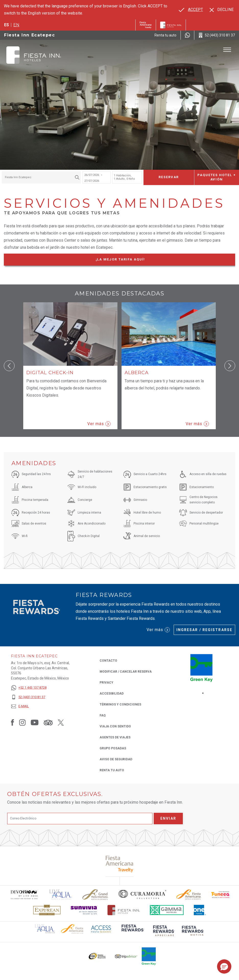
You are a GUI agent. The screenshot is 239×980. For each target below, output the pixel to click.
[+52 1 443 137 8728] (29, 688)
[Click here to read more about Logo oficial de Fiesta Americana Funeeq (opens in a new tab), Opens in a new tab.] (221, 894)
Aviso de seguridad (116, 759)
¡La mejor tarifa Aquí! (130, 260)
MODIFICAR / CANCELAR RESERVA (126, 672)
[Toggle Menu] (227, 50)
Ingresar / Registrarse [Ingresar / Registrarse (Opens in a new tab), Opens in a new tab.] (204, 630)
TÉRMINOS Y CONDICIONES (120, 704)
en (16, 25)
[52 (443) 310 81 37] (29, 697)
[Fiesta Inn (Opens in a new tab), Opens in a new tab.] (146, 25)
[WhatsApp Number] (187, 35)
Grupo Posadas (113, 748)
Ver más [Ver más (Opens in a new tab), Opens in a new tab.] (158, 630)
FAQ (103, 715)
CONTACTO (108, 661)
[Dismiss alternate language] (222, 10)
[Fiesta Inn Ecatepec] (34, 55)
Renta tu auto (112, 770)
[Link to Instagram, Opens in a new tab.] (22, 722)
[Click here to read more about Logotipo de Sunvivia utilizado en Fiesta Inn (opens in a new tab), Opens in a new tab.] (84, 910)
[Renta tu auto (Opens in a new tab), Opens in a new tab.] (165, 35)
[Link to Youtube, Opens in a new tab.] (35, 722)
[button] (9, 366)
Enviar (168, 818)
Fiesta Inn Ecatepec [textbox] (18, 177)
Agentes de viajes (115, 737)
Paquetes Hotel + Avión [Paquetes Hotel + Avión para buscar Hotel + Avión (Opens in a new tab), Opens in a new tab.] (217, 177)
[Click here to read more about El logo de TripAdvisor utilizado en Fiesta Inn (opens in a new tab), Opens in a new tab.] (126, 956)
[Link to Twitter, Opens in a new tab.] (61, 722)
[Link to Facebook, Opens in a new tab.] (13, 722)
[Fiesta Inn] (171, 25)
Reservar (169, 177)
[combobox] (41, 177)
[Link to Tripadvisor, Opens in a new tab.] (48, 722)
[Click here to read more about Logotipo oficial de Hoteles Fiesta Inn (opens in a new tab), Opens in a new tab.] (124, 910)
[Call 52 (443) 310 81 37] (217, 35)
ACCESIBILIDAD (112, 694)
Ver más (99, 424)
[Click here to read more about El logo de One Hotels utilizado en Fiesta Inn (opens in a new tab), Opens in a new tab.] (200, 910)
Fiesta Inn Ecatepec (29, 35)
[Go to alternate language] (191, 10)
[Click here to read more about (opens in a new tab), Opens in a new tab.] (120, 864)
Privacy (106, 682)
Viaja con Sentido (115, 726)
